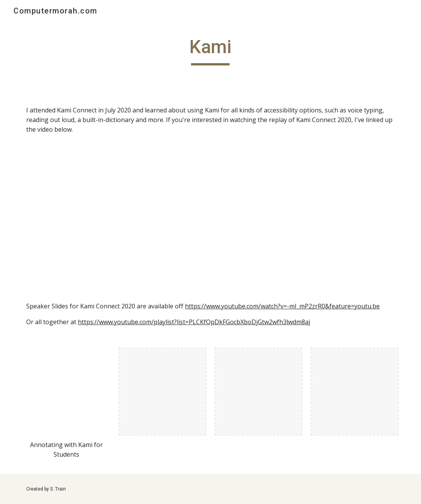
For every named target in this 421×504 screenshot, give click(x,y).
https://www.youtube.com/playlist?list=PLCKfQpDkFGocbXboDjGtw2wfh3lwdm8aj (194, 322)
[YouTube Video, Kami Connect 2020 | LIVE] (114, 218)
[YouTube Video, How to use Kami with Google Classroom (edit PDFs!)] (307, 218)
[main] (211, 50)
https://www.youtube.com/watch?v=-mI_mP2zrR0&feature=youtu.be (282, 306)
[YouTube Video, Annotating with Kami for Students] (66, 392)
